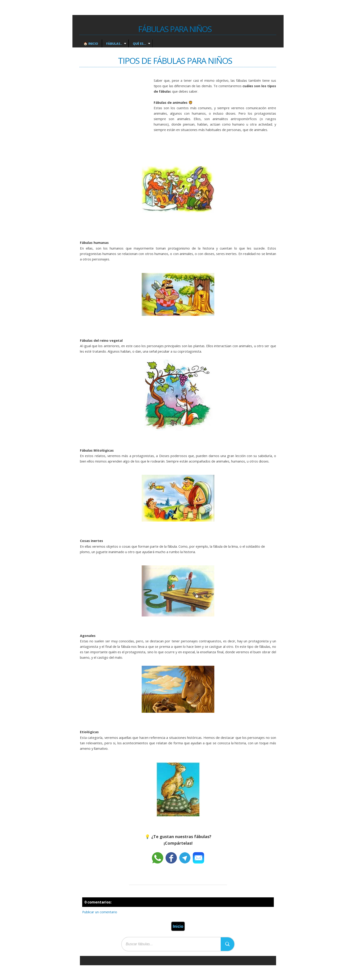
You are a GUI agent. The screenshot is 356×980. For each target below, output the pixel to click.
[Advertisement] (114, 115)
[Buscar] (227, 944)
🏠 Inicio (91, 43)
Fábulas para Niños (175, 29)
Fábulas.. (114, 43)
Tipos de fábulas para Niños (175, 61)
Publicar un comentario (100, 912)
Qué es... (139, 43)
